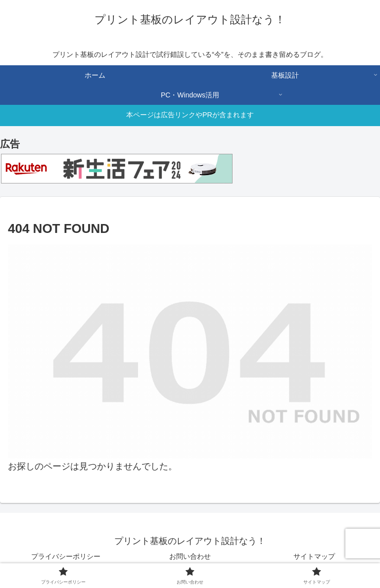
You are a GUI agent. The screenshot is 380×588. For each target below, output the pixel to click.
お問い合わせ (190, 556)
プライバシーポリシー (66, 556)
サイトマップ (314, 556)
